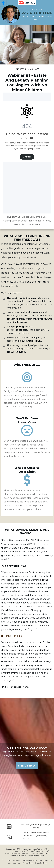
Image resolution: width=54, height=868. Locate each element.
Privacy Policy (28, 863)
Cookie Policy (43, 863)
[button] (3, 3)
